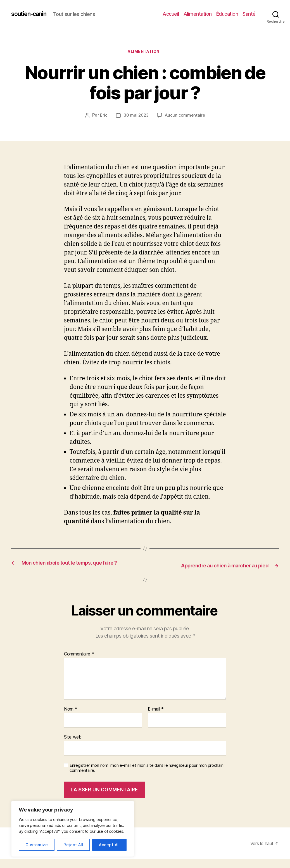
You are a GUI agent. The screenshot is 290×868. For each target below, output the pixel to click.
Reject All (73, 845)
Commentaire (79, 663)
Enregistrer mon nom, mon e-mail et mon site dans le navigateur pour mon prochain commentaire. (146, 777)
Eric (103, 117)
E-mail (156, 718)
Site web (73, 746)
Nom (71, 718)
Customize (37, 845)
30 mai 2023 (136, 117)
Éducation (227, 14)
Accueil (171, 14)
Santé (249, 14)
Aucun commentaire (186, 117)
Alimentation (198, 14)
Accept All (109, 845)
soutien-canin (32, 14)
